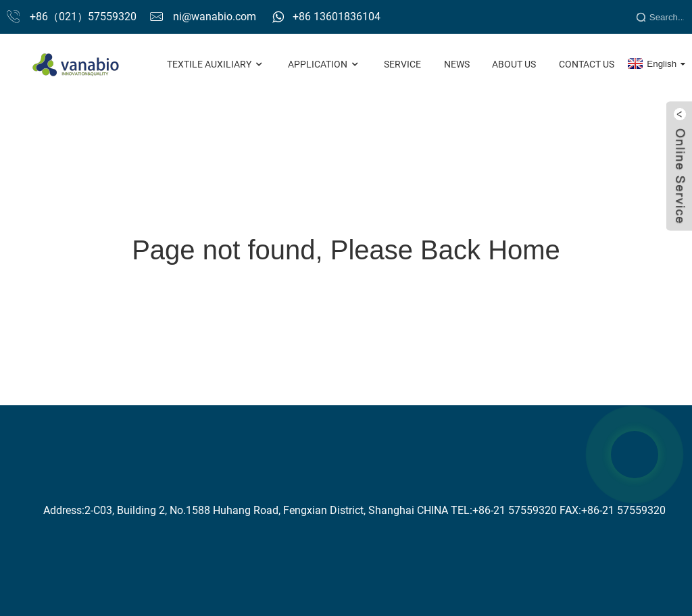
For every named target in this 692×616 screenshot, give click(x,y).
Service (402, 64)
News (457, 64)
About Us (514, 64)
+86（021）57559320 (83, 17)
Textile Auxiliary (216, 65)
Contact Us (587, 64)
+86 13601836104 (337, 17)
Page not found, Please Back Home (346, 250)
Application (324, 65)
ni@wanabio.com (215, 17)
